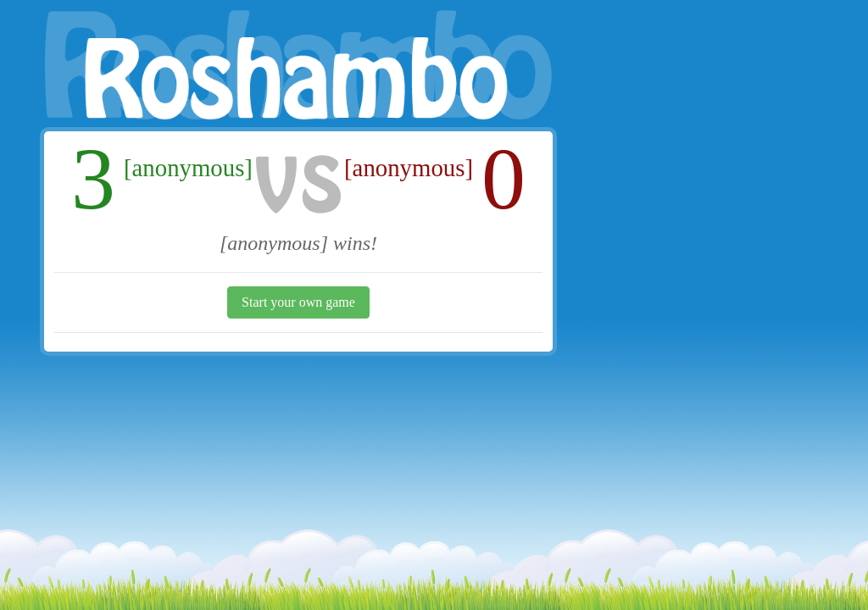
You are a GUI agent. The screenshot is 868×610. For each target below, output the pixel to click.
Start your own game (298, 302)
